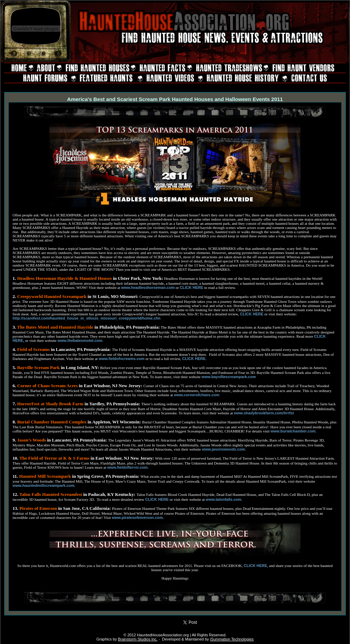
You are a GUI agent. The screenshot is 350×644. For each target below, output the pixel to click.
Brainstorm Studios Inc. (138, 639)
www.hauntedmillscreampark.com (43, 485)
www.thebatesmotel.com (80, 340)
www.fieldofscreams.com (122, 359)
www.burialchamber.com (293, 431)
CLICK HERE (192, 287)
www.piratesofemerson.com (137, 517)
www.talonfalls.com (223, 499)
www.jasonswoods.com (223, 449)
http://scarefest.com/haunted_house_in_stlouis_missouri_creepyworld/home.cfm (86, 318)
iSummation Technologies (232, 639)
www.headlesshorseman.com (148, 287)
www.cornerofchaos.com (197, 395)
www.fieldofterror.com (128, 467)
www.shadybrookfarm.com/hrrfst (264, 413)
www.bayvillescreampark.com (229, 377)
